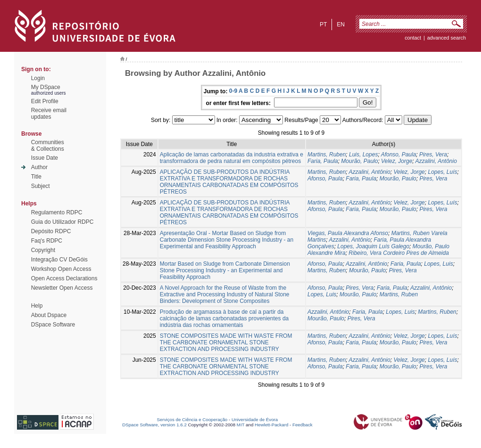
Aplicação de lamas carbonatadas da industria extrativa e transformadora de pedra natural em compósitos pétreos (232, 158)
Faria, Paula (323, 161)
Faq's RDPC (47, 241)
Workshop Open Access (61, 269)
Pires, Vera (433, 155)
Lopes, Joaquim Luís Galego (373, 246)
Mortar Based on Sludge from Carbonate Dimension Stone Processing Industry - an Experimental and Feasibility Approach (225, 270)
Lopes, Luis (438, 264)
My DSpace (46, 87)
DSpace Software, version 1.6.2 (154, 425)
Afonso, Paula (399, 155)
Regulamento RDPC (57, 212)
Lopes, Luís (442, 172)
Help (37, 306)
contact (413, 38)
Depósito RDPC (51, 231)
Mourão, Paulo (359, 161)
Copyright (43, 250)
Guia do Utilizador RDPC (62, 222)
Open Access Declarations (64, 278)
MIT (241, 425)
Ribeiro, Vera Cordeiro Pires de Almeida (399, 253)
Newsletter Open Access (62, 288)
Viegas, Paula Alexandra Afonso (348, 233)
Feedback (303, 425)
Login (38, 78)
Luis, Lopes (363, 155)
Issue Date (45, 158)
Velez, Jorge (397, 161)
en (341, 24)
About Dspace (49, 315)
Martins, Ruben (327, 155)
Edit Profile (45, 101)
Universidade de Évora (255, 419)
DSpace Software (53, 325)
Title (36, 177)
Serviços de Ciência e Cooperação (192, 419)
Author (39, 167)
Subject (41, 186)
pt (323, 24)
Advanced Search (447, 38)
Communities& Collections (48, 146)
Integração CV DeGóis (59, 260)
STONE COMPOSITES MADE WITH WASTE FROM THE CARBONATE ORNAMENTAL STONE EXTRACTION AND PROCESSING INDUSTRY (226, 342)
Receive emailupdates (49, 114)
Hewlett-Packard (271, 425)
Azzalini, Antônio (436, 161)
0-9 (233, 91)
